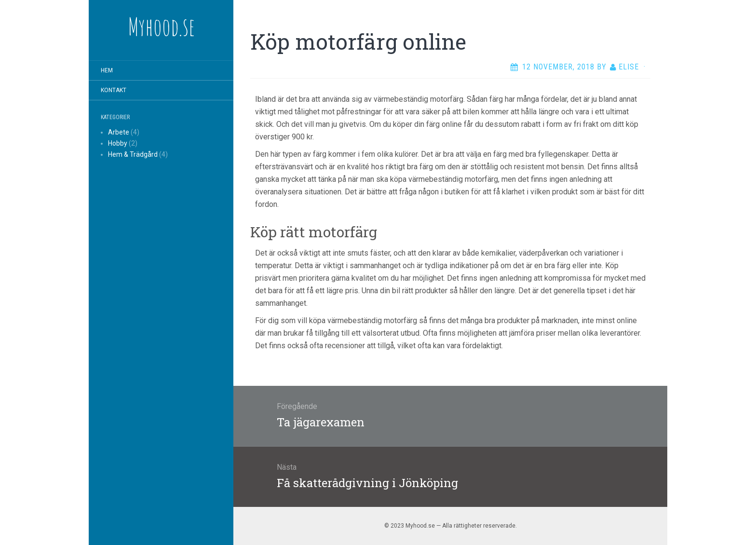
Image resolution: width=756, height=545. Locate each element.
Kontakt (114, 90)
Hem (107, 70)
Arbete (119, 132)
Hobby (118, 143)
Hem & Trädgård (133, 154)
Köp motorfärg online (358, 41)
